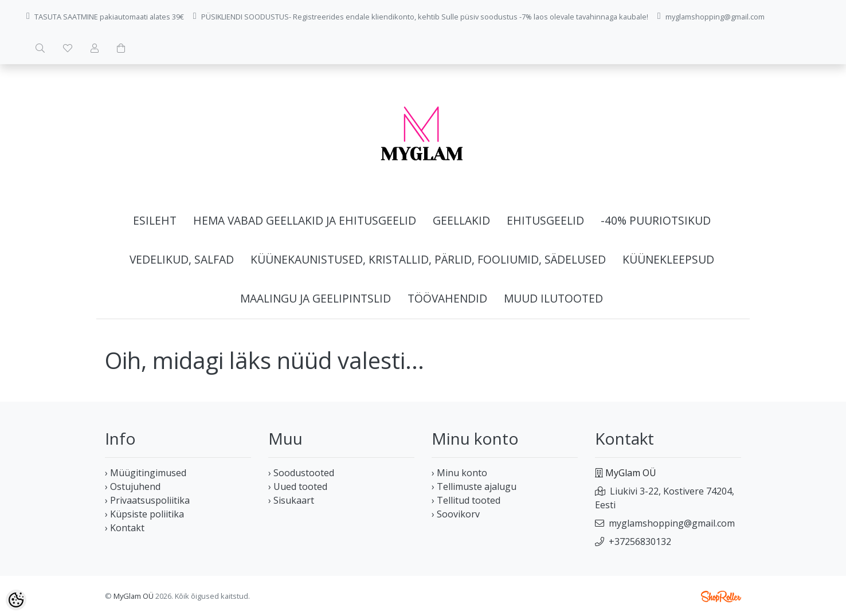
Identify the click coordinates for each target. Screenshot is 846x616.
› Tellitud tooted (466, 500)
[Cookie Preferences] (16, 600)
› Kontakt (125, 528)
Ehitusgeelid (545, 220)
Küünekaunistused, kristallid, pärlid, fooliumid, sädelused (428, 259)
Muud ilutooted (553, 298)
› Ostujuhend (133, 486)
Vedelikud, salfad (182, 259)
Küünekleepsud (668, 259)
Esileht (155, 220)
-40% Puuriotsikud (656, 220)
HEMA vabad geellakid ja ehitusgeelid (305, 220)
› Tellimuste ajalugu (474, 486)
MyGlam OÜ (134, 596)
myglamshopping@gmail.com (672, 523)
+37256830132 (640, 542)
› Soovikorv (456, 514)
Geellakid (461, 220)
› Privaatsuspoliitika (147, 500)
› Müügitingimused (146, 473)
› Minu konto (459, 473)
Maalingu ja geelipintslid (316, 298)
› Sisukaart (291, 500)
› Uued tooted (298, 486)
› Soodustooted (301, 473)
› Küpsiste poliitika (144, 514)
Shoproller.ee (721, 597)
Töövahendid (447, 298)
